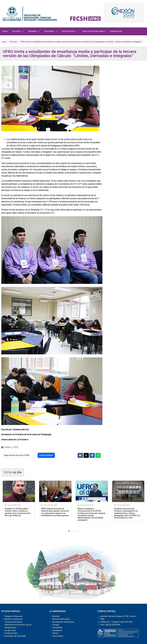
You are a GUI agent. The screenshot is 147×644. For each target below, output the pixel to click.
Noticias (14, 42)
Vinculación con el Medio (94, 31)
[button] (80, 455)
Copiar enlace (46, 455)
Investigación (70, 31)
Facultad (18, 31)
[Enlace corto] (20, 455)
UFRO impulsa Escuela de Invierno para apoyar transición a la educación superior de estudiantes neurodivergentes (55, 512)
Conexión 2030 (116, 31)
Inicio (5, 31)
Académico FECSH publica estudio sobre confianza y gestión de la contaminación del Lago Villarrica (18, 512)
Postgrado (51, 31)
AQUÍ (42, 210)
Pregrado (34, 31)
